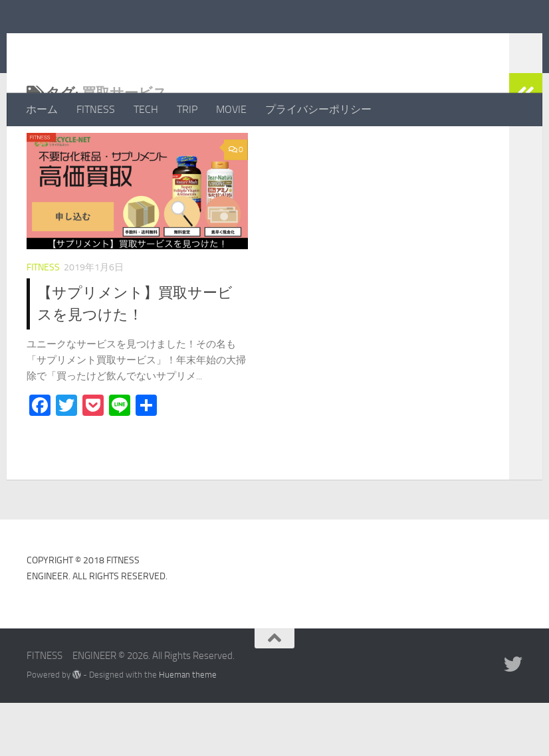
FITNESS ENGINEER (152, 46)
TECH (146, 109)
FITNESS (96, 109)
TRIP (187, 109)
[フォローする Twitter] (513, 717)
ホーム (42, 109)
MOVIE (231, 109)
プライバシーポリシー (318, 109)
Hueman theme (188, 728)
